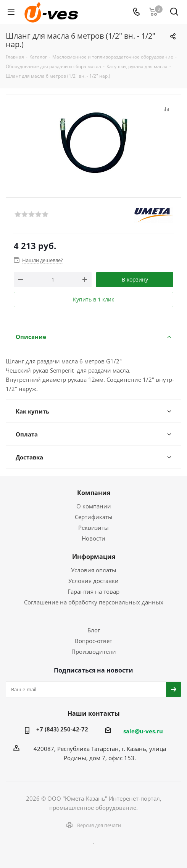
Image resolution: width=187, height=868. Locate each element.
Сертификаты (94, 517)
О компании (94, 506)
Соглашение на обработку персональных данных (94, 602)
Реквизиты (93, 528)
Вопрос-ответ (93, 641)
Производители (94, 651)
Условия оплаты (94, 570)
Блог (94, 630)
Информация (94, 557)
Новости (93, 538)
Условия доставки (93, 581)
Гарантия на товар (93, 591)
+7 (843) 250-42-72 (62, 729)
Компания (94, 493)
